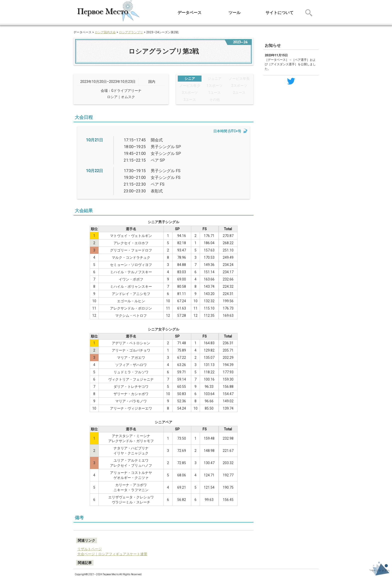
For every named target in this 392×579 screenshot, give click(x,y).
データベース (189, 13)
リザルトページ (89, 549)
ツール (234, 13)
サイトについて (279, 13)
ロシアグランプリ (131, 32)
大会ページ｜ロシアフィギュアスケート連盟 (112, 554)
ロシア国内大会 (105, 32)
